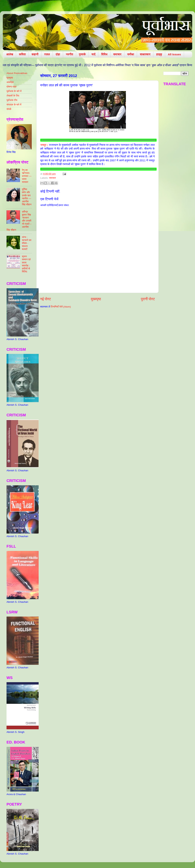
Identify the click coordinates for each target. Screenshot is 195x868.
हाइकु (159, 54)
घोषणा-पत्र (11, 87)
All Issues (174, 54)
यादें (93, 54)
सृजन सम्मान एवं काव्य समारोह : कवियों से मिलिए (26, 264)
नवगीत (70, 54)
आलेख (10, 54)
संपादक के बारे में (14, 105)
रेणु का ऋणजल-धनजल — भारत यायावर (27, 176)
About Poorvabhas (17, 73)
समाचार (117, 54)
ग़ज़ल (47, 54)
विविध (104, 54)
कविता (22, 54)
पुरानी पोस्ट (148, 299)
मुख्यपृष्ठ (96, 299)
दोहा (58, 54)
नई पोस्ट (46, 299)
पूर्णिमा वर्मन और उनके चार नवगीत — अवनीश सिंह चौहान (27, 197)
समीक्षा (131, 54)
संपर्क (9, 109)
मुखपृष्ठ (10, 78)
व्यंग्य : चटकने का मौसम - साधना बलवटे (27, 243)
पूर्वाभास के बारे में (14, 91)
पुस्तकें (82, 54)
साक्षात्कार (145, 54)
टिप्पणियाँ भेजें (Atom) (61, 307)
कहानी (35, 54)
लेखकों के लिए (13, 96)
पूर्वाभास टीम (12, 100)
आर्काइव (10, 82)
